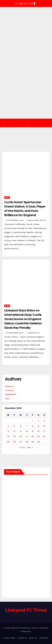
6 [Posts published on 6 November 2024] (21, 426)
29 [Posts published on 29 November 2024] (33, 442)
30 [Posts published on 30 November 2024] (38, 442)
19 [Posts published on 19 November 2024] (14, 436)
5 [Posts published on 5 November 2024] (14, 426)
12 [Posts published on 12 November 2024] (14, 431)
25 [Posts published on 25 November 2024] (8, 442)
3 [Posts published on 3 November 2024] (44, 421)
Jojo (7, 398)
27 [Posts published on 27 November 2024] (21, 442)
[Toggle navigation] (28, 123)
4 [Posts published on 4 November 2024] (8, 426)
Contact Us (22, 638)
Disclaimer (44, 638)
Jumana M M (33, 333)
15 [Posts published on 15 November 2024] (33, 431)
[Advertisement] (26, 91)
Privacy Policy (9, 638)
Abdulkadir (11, 394)
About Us (33, 638)
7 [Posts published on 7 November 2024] (27, 426)
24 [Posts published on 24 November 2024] (44, 436)
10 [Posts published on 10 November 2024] (44, 426)
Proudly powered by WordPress (17, 628)
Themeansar (26, 631)
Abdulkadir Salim (36, 220)
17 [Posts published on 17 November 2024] (44, 431)
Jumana (9, 390)
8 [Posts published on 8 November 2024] (33, 426)
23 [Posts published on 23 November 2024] (38, 436)
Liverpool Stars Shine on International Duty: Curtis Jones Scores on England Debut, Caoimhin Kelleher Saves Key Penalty (23, 319)
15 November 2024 (15, 220)
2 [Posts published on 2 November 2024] (38, 421)
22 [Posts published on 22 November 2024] (33, 436)
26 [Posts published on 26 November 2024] (14, 442)
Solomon (10, 386)
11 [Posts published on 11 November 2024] (8, 431)
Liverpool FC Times (26, 610)
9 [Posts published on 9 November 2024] (38, 426)
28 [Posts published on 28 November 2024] (27, 442)
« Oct (22, 447)
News (7, 197)
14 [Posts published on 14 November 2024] (27, 431)
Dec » (30, 447)
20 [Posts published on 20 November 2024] (21, 436)
